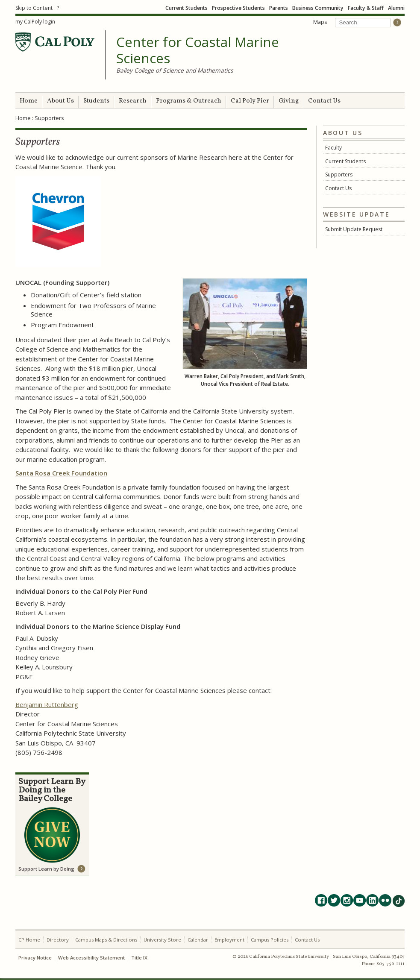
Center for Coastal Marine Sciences (198, 50)
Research (133, 101)
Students (96, 101)
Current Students (187, 8)
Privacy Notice (35, 958)
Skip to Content (34, 8)
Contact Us (324, 101)
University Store (162, 940)
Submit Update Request (354, 229)
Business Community (318, 8)
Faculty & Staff (366, 8)
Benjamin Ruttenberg (47, 704)
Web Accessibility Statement (91, 958)
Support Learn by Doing (46, 869)
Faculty (333, 148)
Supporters (339, 175)
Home (29, 101)
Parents (279, 8)
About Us (60, 101)
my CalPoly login (35, 22)
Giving (289, 101)
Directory (58, 940)
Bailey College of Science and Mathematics (175, 70)
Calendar (198, 940)
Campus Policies (270, 940)
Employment (229, 940)
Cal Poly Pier (250, 101)
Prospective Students (238, 8)
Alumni (396, 8)
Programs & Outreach (189, 101)
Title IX (139, 958)
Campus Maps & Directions (106, 940)
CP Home (29, 940)
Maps (320, 22)
